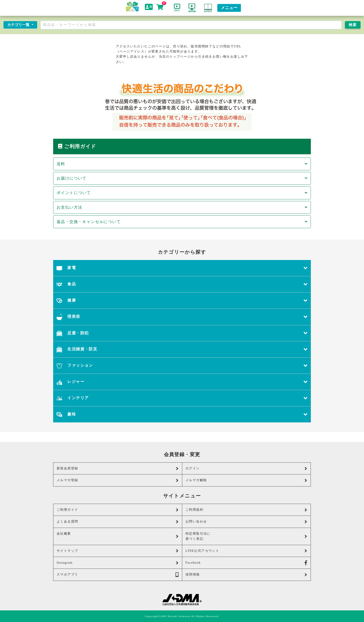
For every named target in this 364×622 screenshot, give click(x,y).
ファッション (182, 366)
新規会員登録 (118, 469)
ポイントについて (182, 193)
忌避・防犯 (182, 333)
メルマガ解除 (246, 480)
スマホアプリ (118, 575)
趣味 (182, 414)
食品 (182, 284)
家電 (182, 268)
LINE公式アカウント (246, 551)
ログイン (246, 469)
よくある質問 (118, 522)
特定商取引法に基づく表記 (246, 536)
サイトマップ (118, 551)
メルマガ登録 (118, 480)
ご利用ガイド (118, 510)
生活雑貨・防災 (182, 349)
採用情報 (246, 575)
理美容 (182, 317)
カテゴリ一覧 (19, 25)
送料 (182, 164)
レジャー (182, 382)
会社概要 (118, 535)
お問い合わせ (246, 522)
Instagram (118, 563)
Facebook (246, 563)
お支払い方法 (182, 207)
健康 (182, 301)
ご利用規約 (246, 510)
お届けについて (182, 178)
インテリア (182, 398)
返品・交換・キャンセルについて (182, 222)
